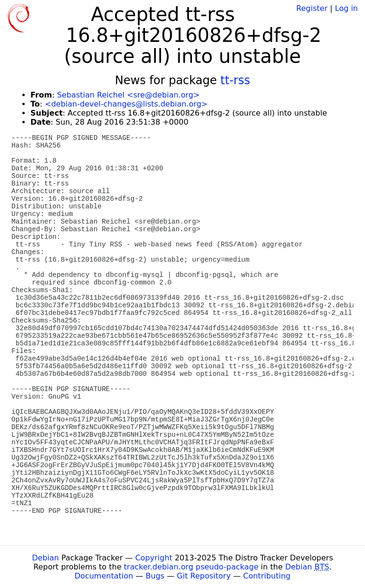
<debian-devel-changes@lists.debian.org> (126, 104)
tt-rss (235, 80)
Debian (45, 558)
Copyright (154, 558)
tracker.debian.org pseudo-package (191, 567)
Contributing (267, 576)
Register (312, 8)
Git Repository (204, 576)
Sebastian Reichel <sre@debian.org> (128, 95)
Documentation (104, 576)
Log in (346, 8)
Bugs (155, 576)
